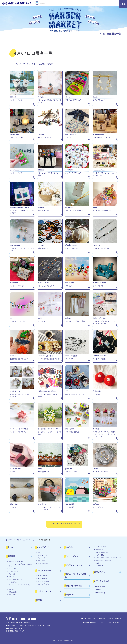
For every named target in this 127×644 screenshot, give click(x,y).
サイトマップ (99, 566)
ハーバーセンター (14, 571)
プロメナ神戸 (13, 569)
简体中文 (92, 618)
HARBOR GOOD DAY (102, 552)
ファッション (42, 558)
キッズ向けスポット (44, 581)
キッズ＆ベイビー (43, 555)
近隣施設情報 (13, 592)
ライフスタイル (42, 561)
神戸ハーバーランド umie (16, 561)
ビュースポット (13, 595)
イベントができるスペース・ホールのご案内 (108, 558)
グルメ (40, 552)
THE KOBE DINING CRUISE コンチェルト (20, 586)
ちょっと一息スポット (44, 584)
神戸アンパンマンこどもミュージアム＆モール (20, 565)
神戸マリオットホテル (15, 579)
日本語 (119, 618)
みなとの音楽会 (100, 555)
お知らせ (98, 563)
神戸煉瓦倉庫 (13, 582)
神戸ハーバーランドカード (103, 560)
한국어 (111, 618)
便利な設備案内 (42, 576)
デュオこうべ (13, 574)
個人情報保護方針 (89, 622)
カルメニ (11, 577)
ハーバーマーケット (101, 547)
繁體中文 (102, 618)
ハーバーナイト (100, 549)
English (83, 618)
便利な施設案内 (42, 579)
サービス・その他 (43, 563)
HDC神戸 (11, 589)
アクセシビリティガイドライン (110, 622)
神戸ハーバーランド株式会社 (21, 622)
